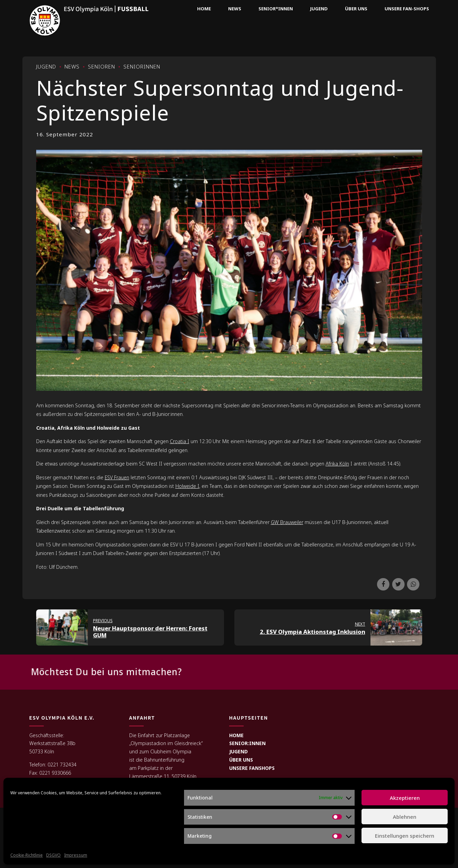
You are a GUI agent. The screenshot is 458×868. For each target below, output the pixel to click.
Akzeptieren (405, 798)
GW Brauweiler (287, 522)
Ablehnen (405, 817)
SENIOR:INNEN (247, 743)
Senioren (101, 66)
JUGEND (238, 751)
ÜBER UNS (241, 760)
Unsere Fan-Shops (407, 9)
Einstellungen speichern (405, 836)
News (235, 9)
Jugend (319, 9)
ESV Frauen (117, 477)
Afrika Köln (337, 464)
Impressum (76, 855)
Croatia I (180, 441)
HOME (236, 735)
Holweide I (187, 486)
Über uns (356, 9)
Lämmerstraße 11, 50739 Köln (163, 776)
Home (204, 9)
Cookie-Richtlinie (27, 855)
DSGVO (53, 855)
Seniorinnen (142, 66)
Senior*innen (276, 9)
